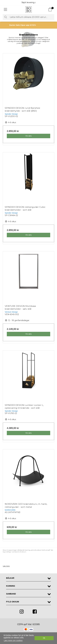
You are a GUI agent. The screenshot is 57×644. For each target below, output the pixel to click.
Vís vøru (29, 136)
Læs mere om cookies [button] (13, 640)
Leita (6, 17)
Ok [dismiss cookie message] (44, 638)
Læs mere (6, 566)
